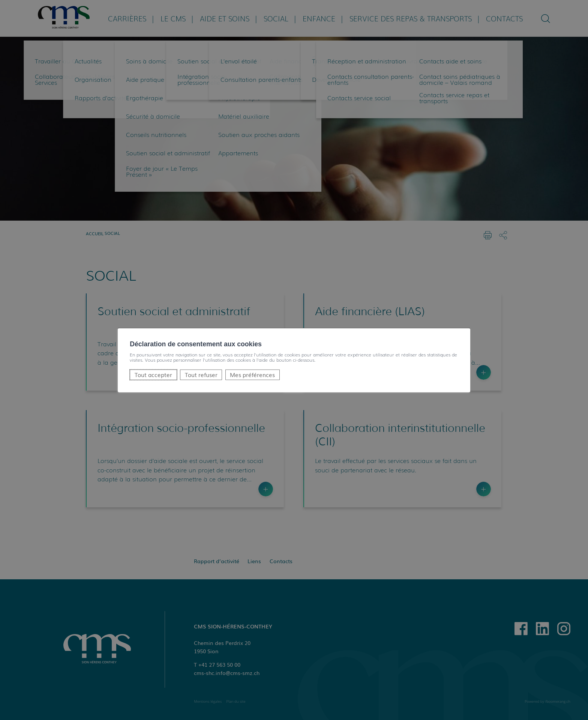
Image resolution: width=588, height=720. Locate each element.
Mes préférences (252, 374)
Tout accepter (153, 374)
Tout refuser (201, 374)
